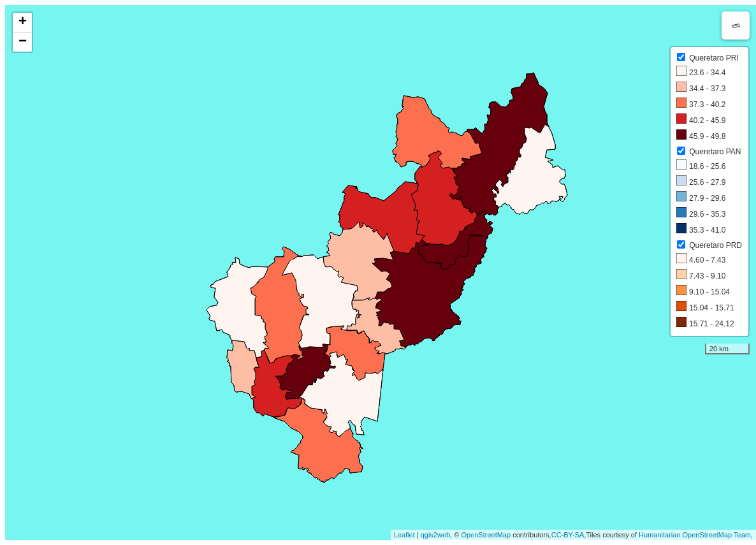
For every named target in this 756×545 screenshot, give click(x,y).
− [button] (23, 42)
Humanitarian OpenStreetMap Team (695, 535)
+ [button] (23, 22)
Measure (736, 25)
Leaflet (404, 535)
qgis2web (435, 535)
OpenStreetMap (486, 535)
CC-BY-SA (568, 535)
